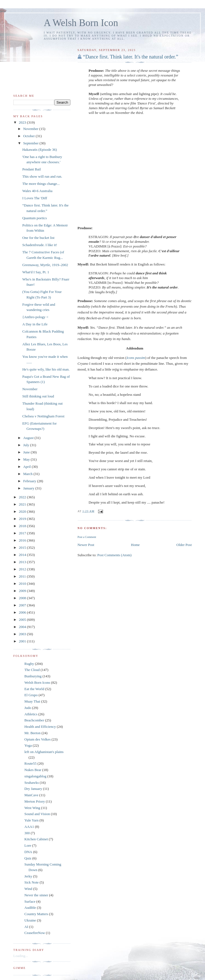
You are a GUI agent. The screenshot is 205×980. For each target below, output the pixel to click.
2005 (23, 620)
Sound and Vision (37, 814)
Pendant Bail (31, 169)
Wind (28, 889)
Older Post (184, 545)
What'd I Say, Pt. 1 (36, 272)
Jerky (28, 876)
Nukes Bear (33, 770)
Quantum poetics (34, 218)
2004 (23, 627)
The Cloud (32, 670)
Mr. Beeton (33, 733)
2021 (23, 504)
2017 (23, 533)
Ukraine (30, 920)
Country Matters (36, 914)
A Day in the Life (35, 324)
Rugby (29, 664)
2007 (23, 605)
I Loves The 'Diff (35, 198)
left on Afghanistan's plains (44, 752)
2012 (23, 569)
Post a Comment (87, 537)
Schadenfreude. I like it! (40, 245)
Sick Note (32, 882)
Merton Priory (35, 801)
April (28, 467)
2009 (23, 591)
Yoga (28, 745)
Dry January (33, 789)
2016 (23, 540)
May (27, 459)
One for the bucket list (38, 238)
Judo (28, 708)
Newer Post (86, 545)
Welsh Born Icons (37, 682)
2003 (23, 634)
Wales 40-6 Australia (37, 191)
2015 (23, 548)
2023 (23, 122)
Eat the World (34, 689)
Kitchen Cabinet (36, 839)
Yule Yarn (31, 820)
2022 (23, 497)
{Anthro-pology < (35, 317)
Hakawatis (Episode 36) (39, 150)
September (31, 143)
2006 (23, 612)
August (29, 438)
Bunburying (33, 676)
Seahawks (32, 783)
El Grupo (31, 695)
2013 (23, 562)
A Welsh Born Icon (81, 23)
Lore (28, 845)
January (29, 488)
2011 (23, 576)
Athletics (31, 714)
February (30, 481)
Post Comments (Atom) (114, 555)
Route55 (30, 763)
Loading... (21, 956)
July (27, 445)
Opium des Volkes (38, 739)
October (30, 136)
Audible (30, 908)
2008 (23, 598)
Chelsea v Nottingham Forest (43, 416)
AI (26, 927)
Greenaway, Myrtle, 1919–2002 (45, 265)
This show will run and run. (42, 176)
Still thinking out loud (38, 396)
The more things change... (41, 184)
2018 (23, 526)
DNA (28, 852)
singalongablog (35, 776)
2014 (23, 555)
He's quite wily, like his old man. (46, 369)
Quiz (28, 858)
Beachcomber (34, 720)
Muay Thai (32, 701)
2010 (23, 584)
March (28, 474)
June (27, 452)
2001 (23, 641)
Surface (30, 901)
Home (135, 545)
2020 (23, 511)
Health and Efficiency (40, 727)
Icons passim (136, 358)
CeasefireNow (35, 933)
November (31, 129)
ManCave (31, 795)
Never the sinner (36, 895)
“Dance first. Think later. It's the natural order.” (131, 57)
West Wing (32, 808)
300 (27, 833)
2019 (23, 519)
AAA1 (29, 827)
